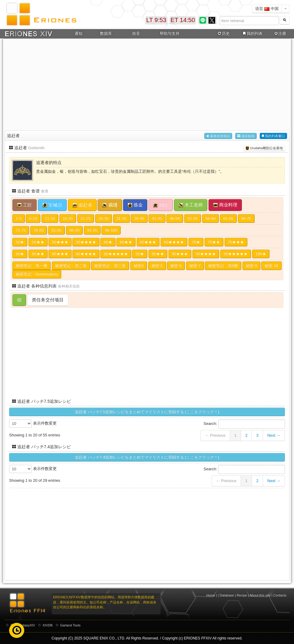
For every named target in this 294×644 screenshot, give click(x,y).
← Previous (215, 435)
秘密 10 (271, 266)
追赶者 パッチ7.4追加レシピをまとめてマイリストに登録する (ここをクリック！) (147, 457)
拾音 (136, 33)
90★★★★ (206, 254)
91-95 (92, 230)
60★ (108, 242)
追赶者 (82, 205)
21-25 (86, 218)
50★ (20, 242)
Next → (274, 435)
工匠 (25, 205)
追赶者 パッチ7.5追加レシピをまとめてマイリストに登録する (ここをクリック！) (147, 412)
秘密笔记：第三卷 (110, 266)
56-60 (210, 218)
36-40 (139, 218)
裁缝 (110, 205)
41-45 (157, 218)
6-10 (33, 218)
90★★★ (180, 254)
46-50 (175, 218)
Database (227, 595)
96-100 (111, 230)
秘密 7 (195, 266)
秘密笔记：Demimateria (37, 274)
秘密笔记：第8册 (223, 266)
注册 (280, 34)
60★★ (126, 242)
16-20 (68, 218)
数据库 (106, 33)
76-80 (39, 230)
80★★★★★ (116, 254)
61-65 (228, 218)
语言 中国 (267, 9)
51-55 (193, 218)
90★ (140, 254)
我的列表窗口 (273, 136)
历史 (223, 34)
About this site (260, 595)
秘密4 (139, 266)
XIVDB (47, 625)
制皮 (161, 205)
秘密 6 (176, 266)
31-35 (121, 218)
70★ (196, 242)
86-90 (74, 230)
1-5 (19, 218)
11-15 (50, 218)
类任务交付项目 (48, 300)
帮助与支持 (170, 33)
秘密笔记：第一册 (32, 266)
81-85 (57, 230)
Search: (244, 424)
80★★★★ (86, 254)
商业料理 (225, 205)
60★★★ (148, 242)
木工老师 (191, 205)
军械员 (52, 205)
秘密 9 (251, 266)
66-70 (246, 218)
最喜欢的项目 (218, 136)
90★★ (158, 254)
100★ (261, 254)
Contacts (280, 595)
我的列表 (252, 34)
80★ (20, 254)
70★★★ (236, 242)
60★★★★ (174, 242)
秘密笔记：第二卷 (71, 266)
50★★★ (60, 242)
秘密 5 (157, 266)
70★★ (214, 242)
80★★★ (60, 254)
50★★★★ (86, 242)
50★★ (38, 242)
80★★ (38, 254)
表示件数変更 (33, 424)
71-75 (21, 230)
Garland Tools (70, 625)
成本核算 (246, 136)
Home (211, 595)
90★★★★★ (236, 254)
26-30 (104, 218)
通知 (79, 33)
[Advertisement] (147, 84)
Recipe (242, 595)
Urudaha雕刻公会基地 (264, 148)
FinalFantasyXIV (23, 625)
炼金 (135, 205)
